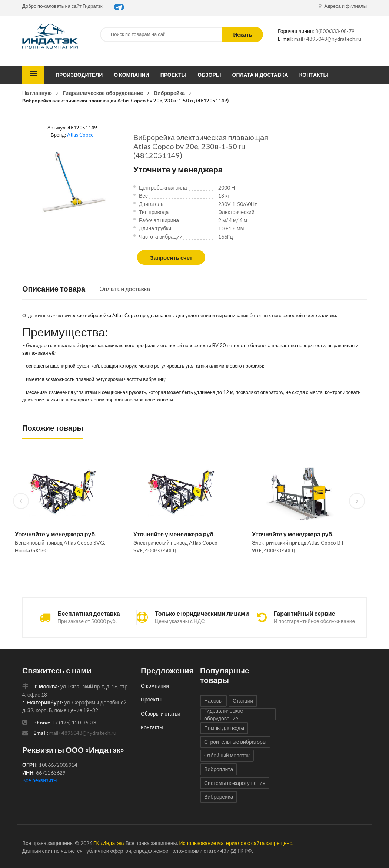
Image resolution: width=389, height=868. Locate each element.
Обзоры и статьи (161, 714)
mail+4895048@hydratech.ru (328, 39)
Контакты (314, 75)
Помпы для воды (224, 728)
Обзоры (209, 75)
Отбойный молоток (227, 755)
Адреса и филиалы (343, 6)
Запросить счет (171, 257)
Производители (79, 75)
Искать (243, 34)
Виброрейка (169, 93)
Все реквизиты (40, 780)
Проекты (174, 75)
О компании (131, 75)
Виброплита (219, 769)
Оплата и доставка (260, 75)
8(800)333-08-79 (335, 31)
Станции (243, 701)
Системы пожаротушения (235, 783)
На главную (37, 93)
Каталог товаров (33, 75)
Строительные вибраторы (235, 742)
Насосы (213, 701)
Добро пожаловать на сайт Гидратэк (62, 6)
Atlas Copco (80, 135)
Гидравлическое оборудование (103, 93)
